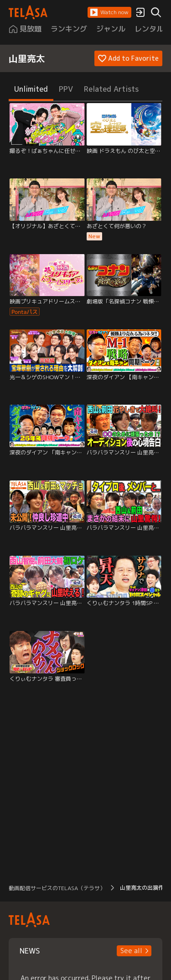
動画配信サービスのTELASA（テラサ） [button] (57, 888)
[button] (109, 12)
